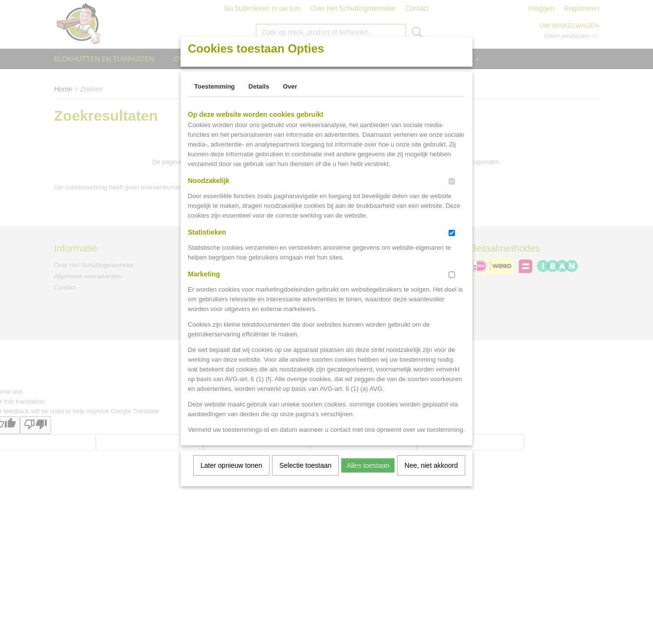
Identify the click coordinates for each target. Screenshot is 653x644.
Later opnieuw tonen (231, 465)
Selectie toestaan (305, 465)
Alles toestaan (368, 465)
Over (290, 86)
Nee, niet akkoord (431, 465)
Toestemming (215, 86)
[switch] (452, 181)
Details (259, 86)
